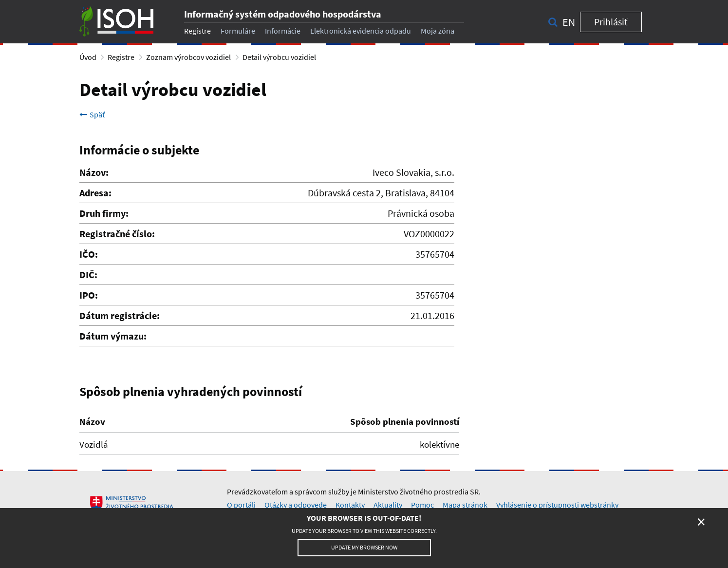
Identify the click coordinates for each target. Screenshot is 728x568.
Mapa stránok (465, 505)
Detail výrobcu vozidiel (279, 57)
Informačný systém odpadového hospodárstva (283, 14)
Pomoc (422, 505)
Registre (197, 31)
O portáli (241, 505)
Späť (92, 114)
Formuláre (238, 31)
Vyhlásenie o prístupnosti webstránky (557, 505)
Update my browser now (364, 547)
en (569, 22)
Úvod (88, 57)
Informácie (283, 31)
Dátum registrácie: (120, 315)
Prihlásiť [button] (611, 22)
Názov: (94, 172)
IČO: (89, 254)
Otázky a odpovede (296, 505)
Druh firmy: (104, 213)
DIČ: (88, 275)
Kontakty (350, 505)
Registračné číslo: (117, 234)
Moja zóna (438, 31)
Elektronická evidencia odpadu (361, 31)
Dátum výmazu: (113, 336)
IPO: (89, 295)
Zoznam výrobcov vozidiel (188, 57)
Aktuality (388, 505)
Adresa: (95, 193)
